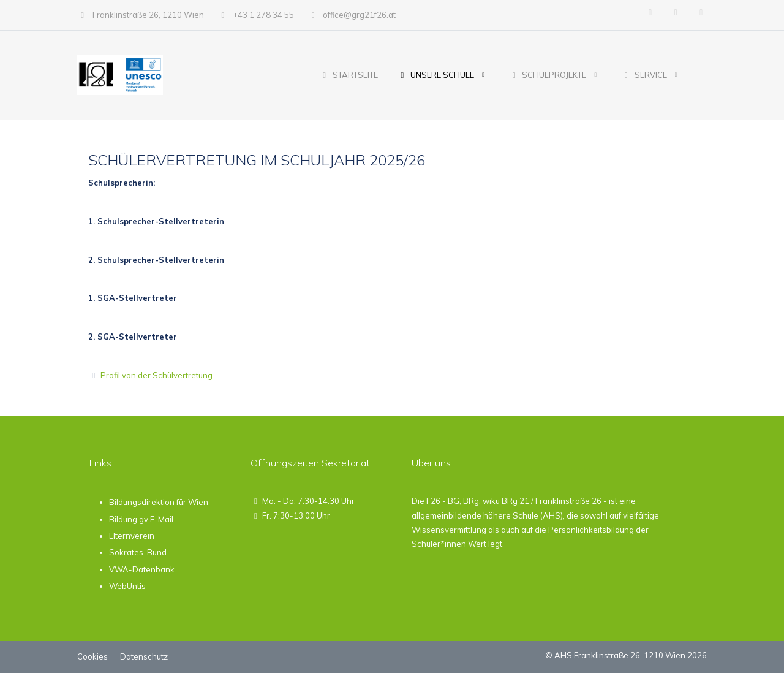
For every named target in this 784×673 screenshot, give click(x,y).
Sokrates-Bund (138, 552)
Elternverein (132, 536)
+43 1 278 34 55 (263, 15)
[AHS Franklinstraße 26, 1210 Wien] (120, 75)
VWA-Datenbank (142, 569)
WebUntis (127, 586)
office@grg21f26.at (359, 15)
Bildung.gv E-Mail (141, 519)
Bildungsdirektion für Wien (159, 502)
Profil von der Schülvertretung (156, 375)
